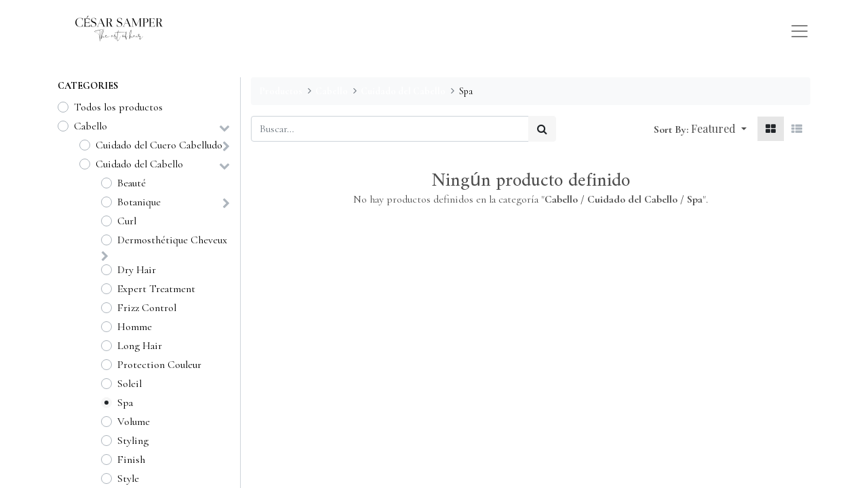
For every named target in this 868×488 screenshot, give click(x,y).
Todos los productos (118, 107)
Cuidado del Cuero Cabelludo (159, 145)
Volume (134, 422)
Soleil (130, 384)
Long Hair (140, 346)
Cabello (91, 126)
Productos (281, 91)
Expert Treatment (156, 289)
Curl (127, 221)
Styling (133, 441)
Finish (131, 460)
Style (128, 479)
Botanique (139, 202)
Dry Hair (137, 270)
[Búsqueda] (542, 129)
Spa (125, 403)
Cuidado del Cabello (139, 164)
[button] (719, 129)
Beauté (132, 183)
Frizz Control (147, 308)
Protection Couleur (159, 365)
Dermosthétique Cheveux (172, 240)
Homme (135, 327)
